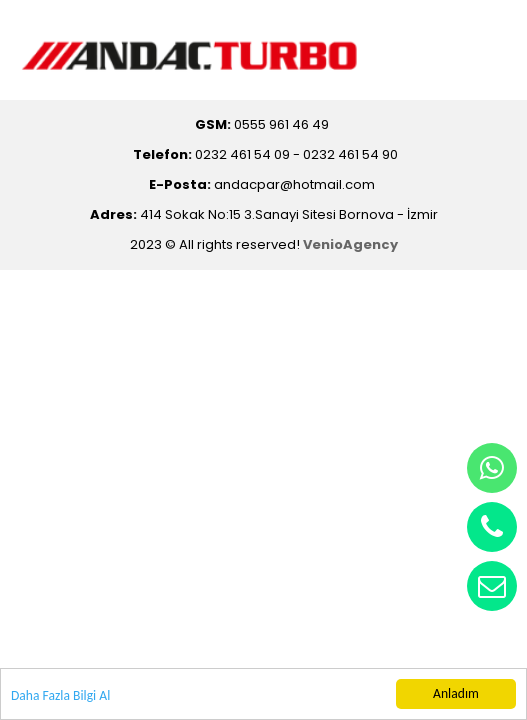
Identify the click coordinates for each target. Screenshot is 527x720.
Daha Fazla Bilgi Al (60, 696)
